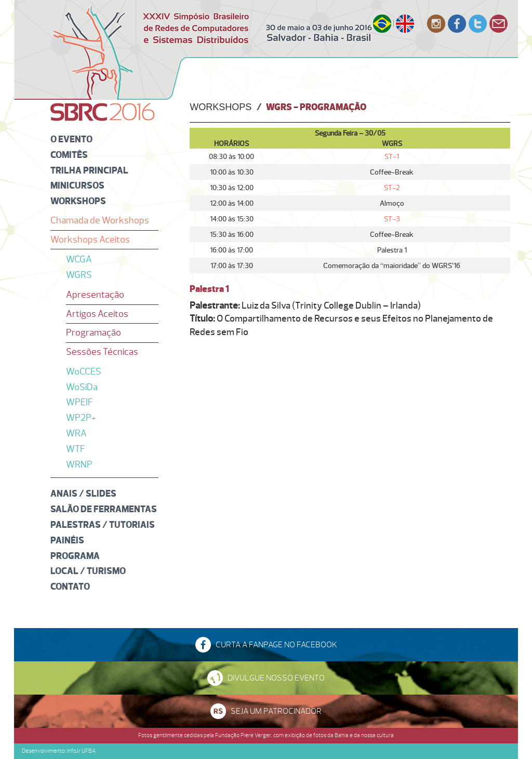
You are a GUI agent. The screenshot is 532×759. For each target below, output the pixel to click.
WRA (76, 433)
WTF (76, 449)
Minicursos (77, 185)
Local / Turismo (88, 571)
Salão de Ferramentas (104, 509)
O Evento (71, 139)
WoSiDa (82, 387)
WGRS (79, 275)
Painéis (67, 540)
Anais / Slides (83, 493)
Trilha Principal (89, 170)
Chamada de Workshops (100, 220)
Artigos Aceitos (97, 314)
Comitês (69, 155)
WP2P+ (81, 418)
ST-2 (392, 188)
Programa (75, 556)
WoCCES (84, 371)
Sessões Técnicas (102, 352)
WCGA (79, 259)
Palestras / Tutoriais (103, 524)
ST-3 (392, 219)
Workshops (78, 201)
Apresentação (95, 295)
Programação (94, 332)
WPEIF (79, 402)
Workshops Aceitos (90, 239)
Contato (70, 586)
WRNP (79, 464)
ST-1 (392, 156)
